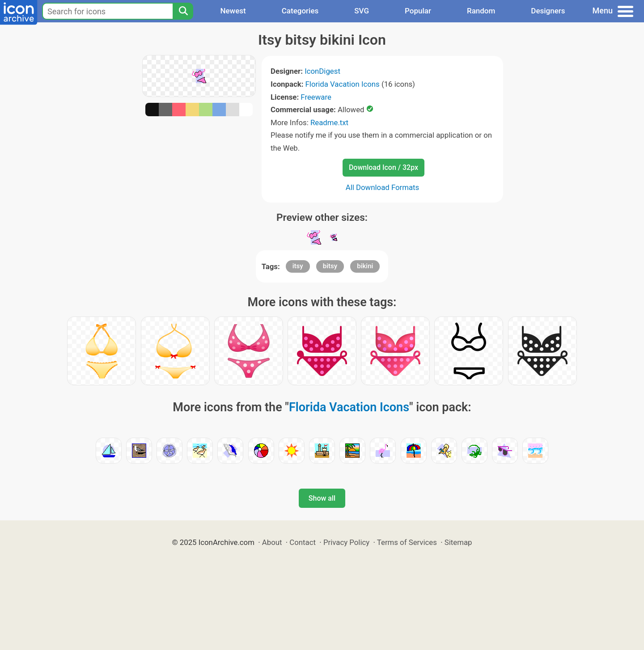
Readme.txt (329, 122)
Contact (303, 542)
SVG (362, 11)
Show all (322, 498)
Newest (233, 11)
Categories (300, 11)
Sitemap (458, 542)
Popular (418, 11)
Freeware (316, 97)
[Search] (183, 11)
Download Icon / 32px (383, 167)
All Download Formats (383, 187)
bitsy (330, 266)
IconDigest (322, 71)
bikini (365, 266)
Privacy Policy (346, 542)
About (272, 542)
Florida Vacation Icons (343, 84)
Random (481, 11)
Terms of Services (407, 542)
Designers (548, 11)
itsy (298, 266)
